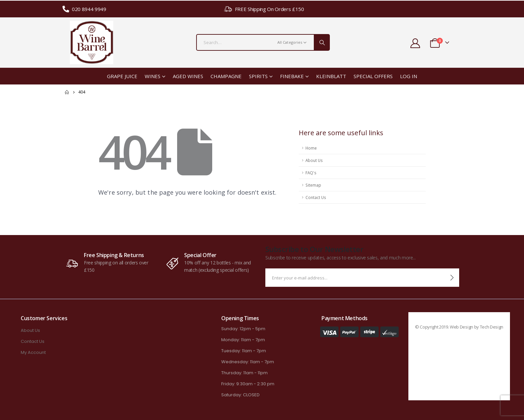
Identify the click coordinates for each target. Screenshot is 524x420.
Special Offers (373, 76)
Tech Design (492, 327)
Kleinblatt (331, 76)
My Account (33, 352)
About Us (314, 160)
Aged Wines (188, 76)
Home (311, 148)
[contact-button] (452, 278)
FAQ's (311, 173)
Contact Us (316, 197)
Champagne (226, 76)
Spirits (258, 76)
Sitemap (313, 185)
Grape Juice (122, 76)
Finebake (292, 76)
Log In (409, 76)
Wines (153, 76)
